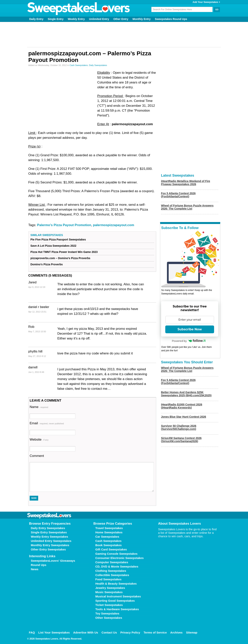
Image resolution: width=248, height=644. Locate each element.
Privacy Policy (130, 632)
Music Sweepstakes (109, 592)
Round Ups (39, 565)
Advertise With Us (86, 632)
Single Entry (56, 19)
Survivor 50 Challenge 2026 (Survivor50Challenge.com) (179, 427)
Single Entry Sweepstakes (49, 532)
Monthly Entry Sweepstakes (50, 545)
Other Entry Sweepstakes (48, 549)
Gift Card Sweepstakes (111, 549)
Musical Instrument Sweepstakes (118, 596)
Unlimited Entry (99, 19)
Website (39, 440)
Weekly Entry (76, 19)
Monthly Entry (142, 19)
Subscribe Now (190, 329)
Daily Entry (36, 19)
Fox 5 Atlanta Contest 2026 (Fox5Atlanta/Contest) (178, 195)
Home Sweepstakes (109, 532)
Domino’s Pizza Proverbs (47, 264)
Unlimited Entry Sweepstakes (51, 541)
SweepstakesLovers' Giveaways (53, 561)
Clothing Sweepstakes (111, 571)
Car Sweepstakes (107, 537)
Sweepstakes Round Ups (171, 19)
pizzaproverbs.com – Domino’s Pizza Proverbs (60, 258)
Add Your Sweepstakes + (206, 2)
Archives (176, 632)
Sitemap (192, 632)
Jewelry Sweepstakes (110, 588)
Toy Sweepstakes (107, 613)
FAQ (32, 632)
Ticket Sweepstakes (109, 605)
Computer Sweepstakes (112, 562)
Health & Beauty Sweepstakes (116, 584)
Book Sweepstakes (108, 545)
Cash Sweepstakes (79, 65)
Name (39, 407)
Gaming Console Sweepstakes (116, 554)
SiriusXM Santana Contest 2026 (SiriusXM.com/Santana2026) (181, 440)
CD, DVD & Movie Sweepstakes (117, 566)
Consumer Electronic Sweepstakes (119, 558)
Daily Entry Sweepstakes (48, 528)
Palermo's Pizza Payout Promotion (64, 225)
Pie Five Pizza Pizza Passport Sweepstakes (58, 240)
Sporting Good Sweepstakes (115, 601)
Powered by (189, 341)
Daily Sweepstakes (98, 65)
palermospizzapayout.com (114, 225)
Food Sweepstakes (108, 579)
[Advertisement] (124, 35)
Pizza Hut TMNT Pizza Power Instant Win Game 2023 (64, 252)
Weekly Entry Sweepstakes (49, 537)
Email (47, 423)
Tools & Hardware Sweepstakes (117, 609)
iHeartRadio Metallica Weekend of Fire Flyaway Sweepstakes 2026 (186, 183)
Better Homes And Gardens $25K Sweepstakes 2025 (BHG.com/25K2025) (186, 394)
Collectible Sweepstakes (112, 575)
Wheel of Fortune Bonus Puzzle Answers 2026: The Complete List (187, 207)
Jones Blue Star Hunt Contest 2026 (184, 417)
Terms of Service (155, 632)
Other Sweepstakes (109, 618)
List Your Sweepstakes (54, 632)
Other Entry (121, 19)
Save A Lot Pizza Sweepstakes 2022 (53, 246)
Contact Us (109, 632)
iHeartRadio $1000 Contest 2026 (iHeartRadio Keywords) (182, 406)
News (35, 569)
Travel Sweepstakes (109, 528)
